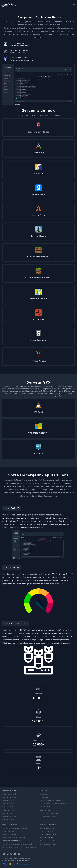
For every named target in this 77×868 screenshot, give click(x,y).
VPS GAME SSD (45, 807)
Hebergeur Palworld (9, 816)
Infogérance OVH (46, 797)
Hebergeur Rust (8, 807)
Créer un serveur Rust (47, 831)
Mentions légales (7, 861)
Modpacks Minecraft (9, 834)
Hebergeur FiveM (8, 804)
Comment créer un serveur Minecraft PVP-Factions (19, 847)
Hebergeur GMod (8, 800)
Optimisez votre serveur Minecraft (14, 838)
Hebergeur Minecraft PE (10, 797)
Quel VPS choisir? (46, 810)
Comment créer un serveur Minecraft (15, 828)
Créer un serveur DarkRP (48, 844)
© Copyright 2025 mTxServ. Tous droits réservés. (16, 858)
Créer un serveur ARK (47, 828)
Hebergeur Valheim (9, 810)
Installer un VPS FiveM (47, 816)
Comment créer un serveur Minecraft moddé (17, 844)
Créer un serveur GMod (48, 841)
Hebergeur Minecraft (9, 794)
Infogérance (44, 794)
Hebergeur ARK (7, 813)
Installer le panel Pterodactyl (49, 813)
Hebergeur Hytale (8, 820)
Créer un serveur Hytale (48, 834)
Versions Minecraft (9, 831)
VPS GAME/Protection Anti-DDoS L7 (52, 800)
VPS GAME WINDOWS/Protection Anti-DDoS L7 (55, 804)
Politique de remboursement (21, 861)
